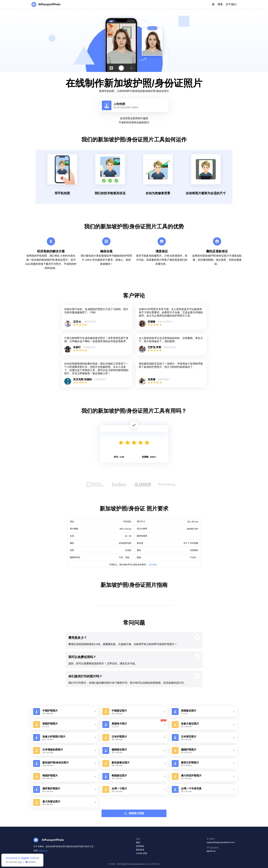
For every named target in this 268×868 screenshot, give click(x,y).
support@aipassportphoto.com (220, 842)
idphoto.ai (43, 851)
